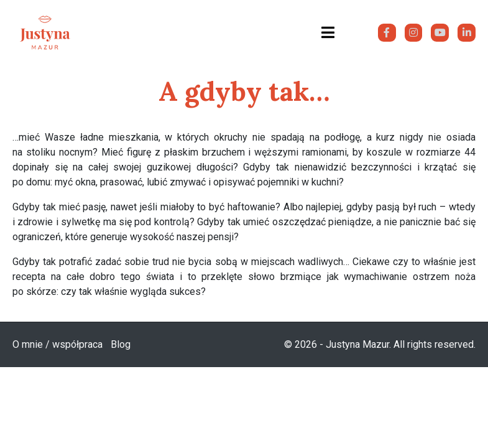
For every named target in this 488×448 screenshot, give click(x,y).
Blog (121, 344)
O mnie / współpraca (58, 344)
